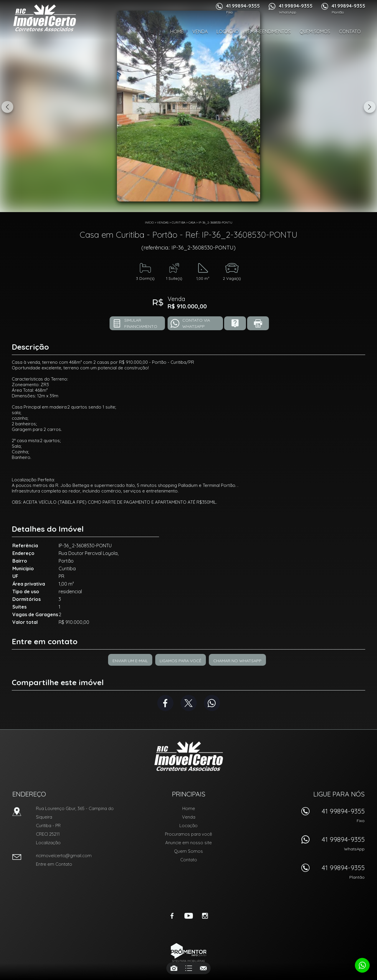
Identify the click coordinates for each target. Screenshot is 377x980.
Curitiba (178, 223)
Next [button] (370, 107)
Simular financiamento (141, 323)
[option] (188, 106)
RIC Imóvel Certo (189, 756)
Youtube (188, 916)
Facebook (165, 703)
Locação (228, 32)
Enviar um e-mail (130, 661)
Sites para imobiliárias (188, 961)
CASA (192, 223)
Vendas (163, 223)
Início (149, 223)
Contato (350, 32)
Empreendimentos (269, 32)
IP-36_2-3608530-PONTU (215, 223)
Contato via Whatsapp (196, 323)
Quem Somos (315, 32)
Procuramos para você (188, 834)
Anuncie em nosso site (188, 843)
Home (177, 32)
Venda (200, 32)
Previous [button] (7, 107)
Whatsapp (212, 703)
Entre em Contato (54, 864)
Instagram (205, 916)
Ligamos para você (181, 661)
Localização (48, 843)
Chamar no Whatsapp (237, 661)
